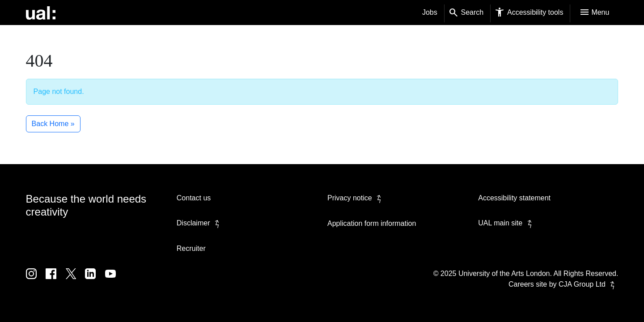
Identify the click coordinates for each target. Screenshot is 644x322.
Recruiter (191, 248)
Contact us (194, 198)
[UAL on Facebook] (55, 280)
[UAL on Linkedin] (95, 280)
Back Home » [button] (53, 124)
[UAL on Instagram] (36, 280)
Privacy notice (356, 198)
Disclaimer (200, 223)
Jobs (430, 12)
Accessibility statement (514, 198)
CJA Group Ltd (588, 284)
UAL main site (506, 223)
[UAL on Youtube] (114, 280)
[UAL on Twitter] (76, 280)
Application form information (372, 223)
